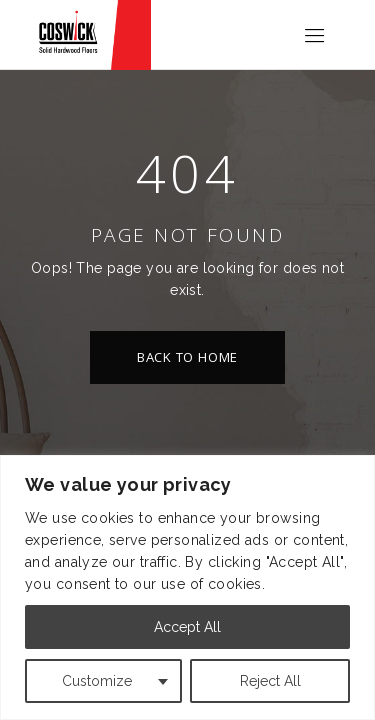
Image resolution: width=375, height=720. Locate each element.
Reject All (270, 681)
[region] (187, 587)
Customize (97, 681)
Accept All (187, 627)
